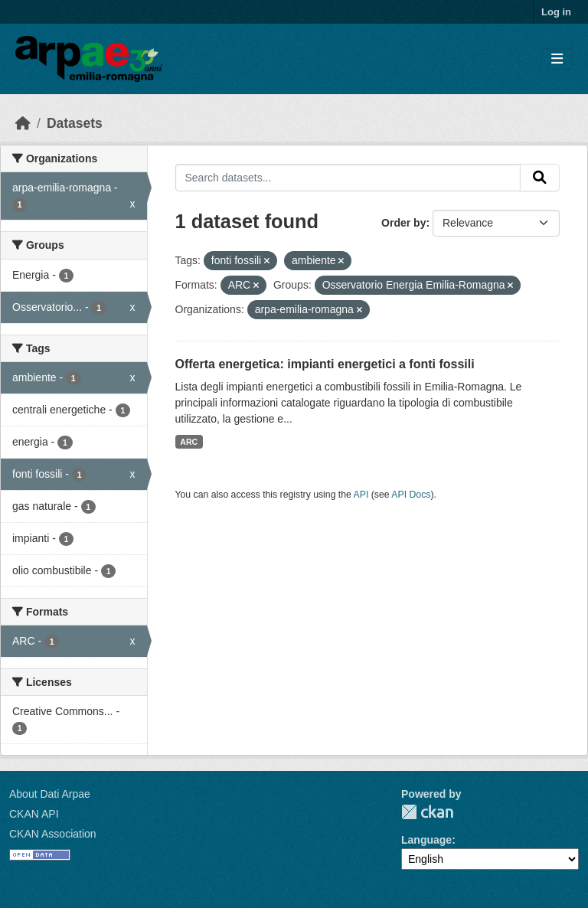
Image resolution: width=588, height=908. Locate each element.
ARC (189, 442)
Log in (556, 12)
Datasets (75, 123)
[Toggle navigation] (557, 59)
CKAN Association (53, 834)
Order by (403, 223)
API (361, 495)
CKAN (427, 812)
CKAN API (34, 814)
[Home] (23, 123)
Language (426, 840)
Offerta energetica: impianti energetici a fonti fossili (325, 364)
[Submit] (540, 178)
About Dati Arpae (50, 794)
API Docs (411, 495)
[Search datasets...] (348, 178)
